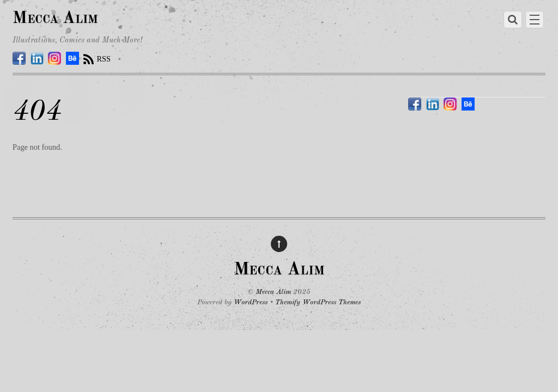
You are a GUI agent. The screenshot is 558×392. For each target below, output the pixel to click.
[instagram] (54, 59)
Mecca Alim (273, 292)
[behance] (72, 59)
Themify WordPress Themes (318, 302)
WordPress (251, 302)
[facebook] (19, 59)
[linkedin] (37, 59)
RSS (104, 59)
